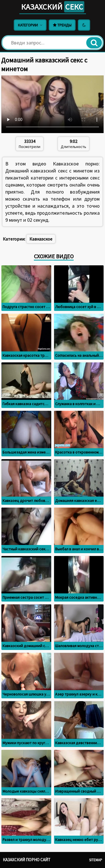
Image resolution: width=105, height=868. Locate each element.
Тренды (62, 25)
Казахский (53, 7)
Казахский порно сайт (27, 860)
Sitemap (96, 860)
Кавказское (41, 239)
